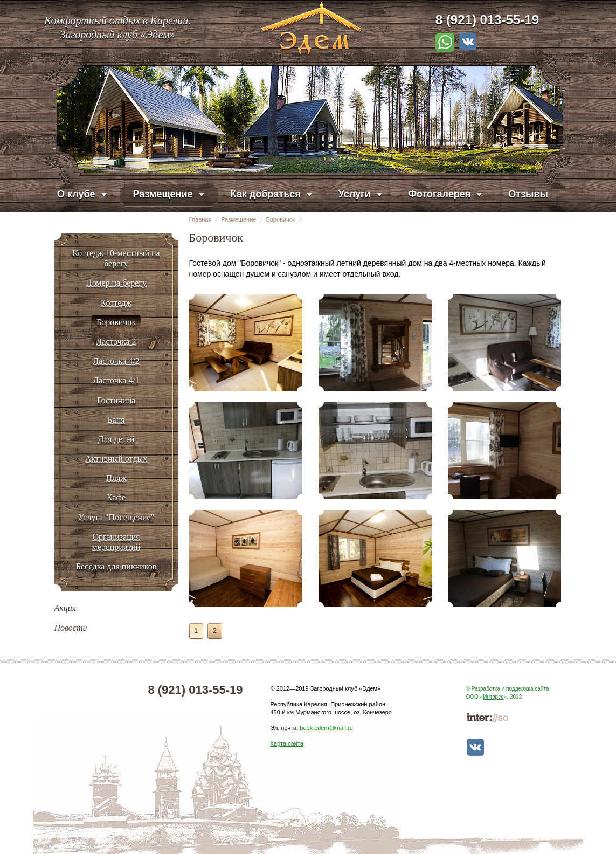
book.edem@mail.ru (326, 728)
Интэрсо (493, 697)
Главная (200, 219)
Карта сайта (287, 743)
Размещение (238, 219)
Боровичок (280, 219)
